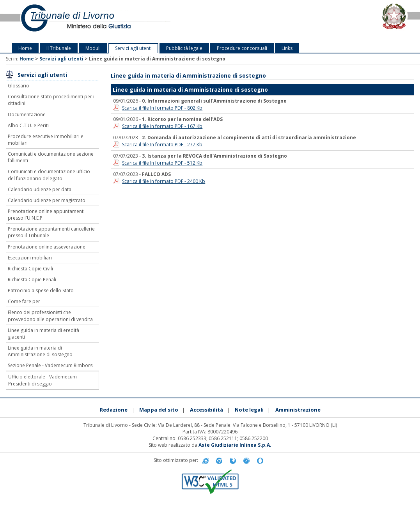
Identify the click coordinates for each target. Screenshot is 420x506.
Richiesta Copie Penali (32, 280)
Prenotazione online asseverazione (47, 247)
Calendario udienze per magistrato (47, 200)
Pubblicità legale (184, 48)
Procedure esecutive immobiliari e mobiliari (46, 140)
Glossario (19, 86)
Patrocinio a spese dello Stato (41, 290)
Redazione (114, 410)
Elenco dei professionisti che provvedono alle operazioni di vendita (50, 316)
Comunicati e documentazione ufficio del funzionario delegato (49, 175)
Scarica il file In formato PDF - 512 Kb (162, 163)
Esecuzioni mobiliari (30, 258)
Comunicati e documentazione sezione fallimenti (51, 157)
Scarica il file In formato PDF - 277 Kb (162, 145)
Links (287, 48)
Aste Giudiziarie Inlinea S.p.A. (235, 445)
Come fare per (24, 301)
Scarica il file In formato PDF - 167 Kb (162, 126)
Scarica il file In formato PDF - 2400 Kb (164, 181)
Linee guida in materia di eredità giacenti (43, 334)
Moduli (93, 48)
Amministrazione (298, 410)
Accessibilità (206, 410)
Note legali (249, 410)
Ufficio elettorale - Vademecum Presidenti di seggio (43, 380)
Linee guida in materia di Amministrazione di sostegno (40, 351)
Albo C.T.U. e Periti (28, 125)
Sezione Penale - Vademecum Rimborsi (51, 365)
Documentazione (27, 115)
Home (25, 48)
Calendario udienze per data (40, 189)
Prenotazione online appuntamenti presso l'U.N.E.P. (46, 215)
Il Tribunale (59, 48)
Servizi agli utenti (133, 48)
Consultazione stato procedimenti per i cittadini (51, 100)
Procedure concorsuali (242, 48)
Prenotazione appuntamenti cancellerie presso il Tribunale (51, 232)
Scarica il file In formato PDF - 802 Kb (162, 108)
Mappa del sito (159, 410)
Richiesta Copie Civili (30, 269)
